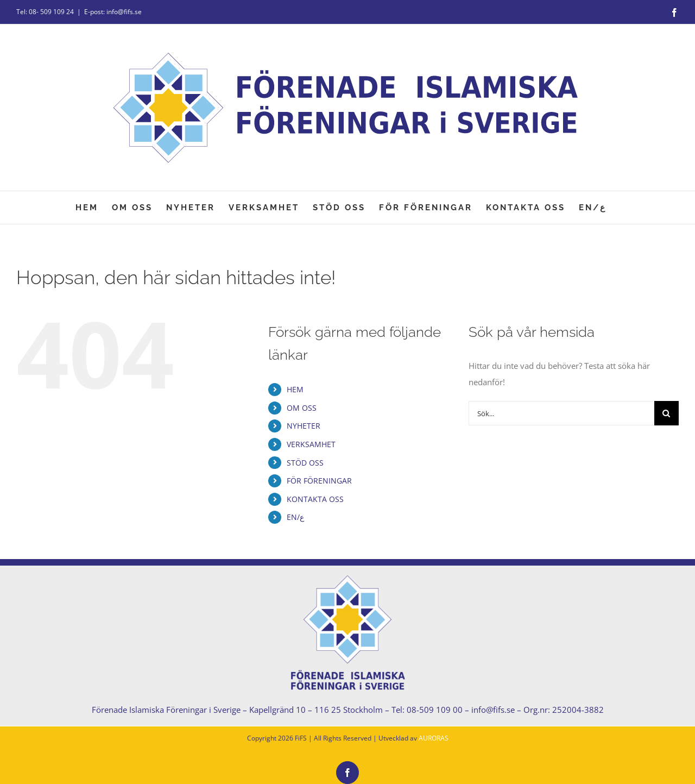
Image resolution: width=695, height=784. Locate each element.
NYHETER (304, 426)
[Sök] (666, 413)
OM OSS (302, 408)
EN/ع (295, 517)
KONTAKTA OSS (315, 499)
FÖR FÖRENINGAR (319, 481)
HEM (295, 389)
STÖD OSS (305, 463)
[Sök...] (561, 413)
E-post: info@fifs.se (113, 12)
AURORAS (434, 738)
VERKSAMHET (311, 444)
